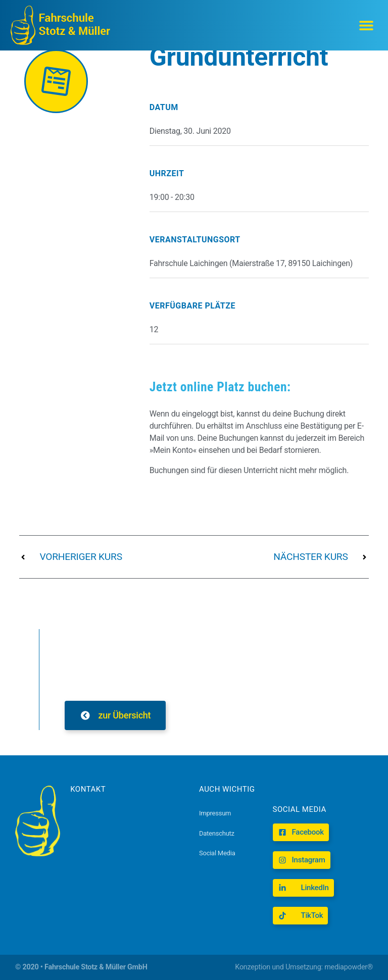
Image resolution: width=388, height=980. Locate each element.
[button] (367, 25)
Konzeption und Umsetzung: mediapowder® (304, 967)
